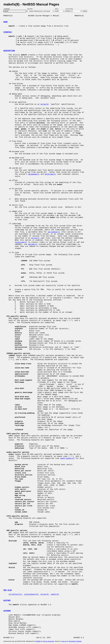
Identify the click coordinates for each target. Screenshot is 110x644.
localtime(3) (21, 242)
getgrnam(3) (50, 174)
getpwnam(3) (34, 174)
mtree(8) (45, 104)
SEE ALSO (8, 590)
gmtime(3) (33, 244)
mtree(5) (35, 238)
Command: (7, 9)
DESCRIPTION (9, 51)
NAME (5, 22)
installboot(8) (31, 594)
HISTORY (7, 601)
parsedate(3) (54, 232)
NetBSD (38, 641)
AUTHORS (7, 611)
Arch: (58, 9)
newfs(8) (55, 594)
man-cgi (64, 641)
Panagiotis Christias (75, 641)
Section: (30, 9)
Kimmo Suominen (49, 641)
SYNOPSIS (8, 32)
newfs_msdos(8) (67, 458)
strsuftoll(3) (15, 594)
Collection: (69, 9)
